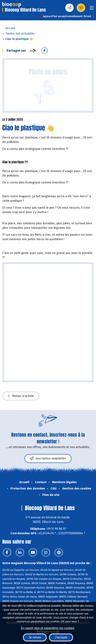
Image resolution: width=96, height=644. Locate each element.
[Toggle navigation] (92, 9)
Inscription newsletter (48, 459)
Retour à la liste (21, 396)
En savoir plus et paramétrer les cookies (48, 628)
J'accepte (61, 637)
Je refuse (35, 637)
